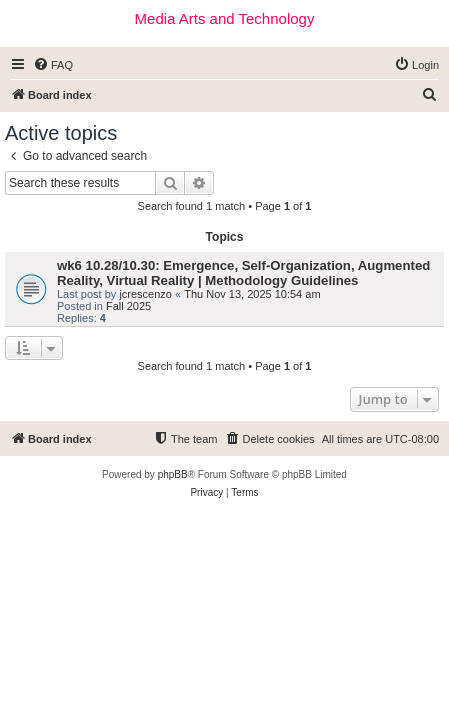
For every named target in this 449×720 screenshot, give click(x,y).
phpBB (173, 474)
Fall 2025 (128, 306)
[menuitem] (53, 65)
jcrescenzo (145, 294)
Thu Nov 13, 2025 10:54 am (252, 294)
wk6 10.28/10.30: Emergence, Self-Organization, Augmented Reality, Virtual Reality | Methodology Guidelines (243, 273)
